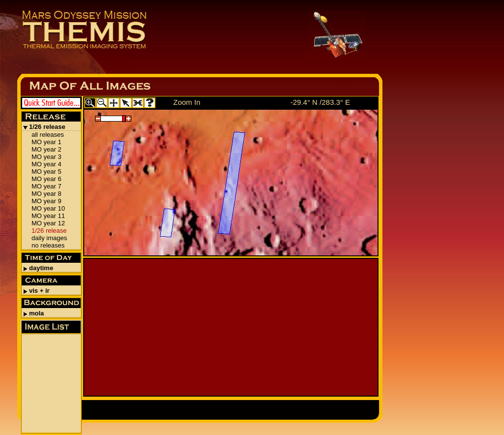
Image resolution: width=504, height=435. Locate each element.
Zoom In (187, 102)
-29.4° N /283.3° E (320, 102)
